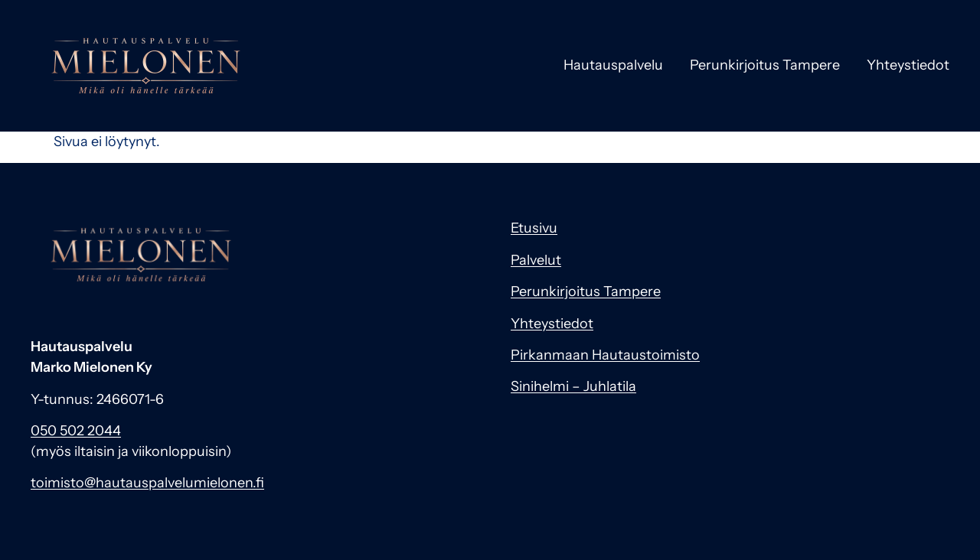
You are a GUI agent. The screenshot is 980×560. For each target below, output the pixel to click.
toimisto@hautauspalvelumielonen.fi (147, 483)
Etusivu (534, 228)
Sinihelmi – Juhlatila (573, 386)
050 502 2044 (76, 431)
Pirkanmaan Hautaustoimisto (605, 355)
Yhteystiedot (908, 65)
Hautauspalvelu (613, 65)
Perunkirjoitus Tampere (765, 65)
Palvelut (536, 260)
